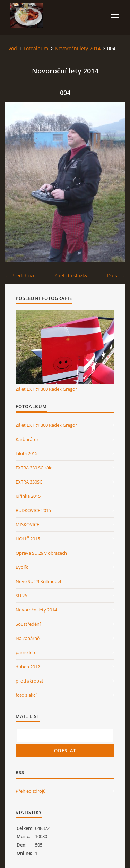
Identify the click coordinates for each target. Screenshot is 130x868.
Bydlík (22, 567)
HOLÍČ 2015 (28, 539)
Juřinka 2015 (28, 496)
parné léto (26, 652)
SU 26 (21, 596)
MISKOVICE (27, 524)
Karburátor (27, 439)
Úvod (11, 48)
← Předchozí (20, 275)
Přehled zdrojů (31, 791)
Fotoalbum (36, 48)
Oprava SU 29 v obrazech (41, 553)
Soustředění (28, 624)
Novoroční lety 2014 (78, 48)
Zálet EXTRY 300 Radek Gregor (46, 389)
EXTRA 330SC (29, 482)
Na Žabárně (28, 638)
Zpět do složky (71, 275)
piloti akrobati (30, 681)
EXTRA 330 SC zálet (35, 468)
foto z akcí (26, 695)
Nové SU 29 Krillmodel (38, 581)
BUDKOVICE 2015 (33, 510)
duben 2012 (28, 667)
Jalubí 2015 (27, 453)
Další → (116, 275)
